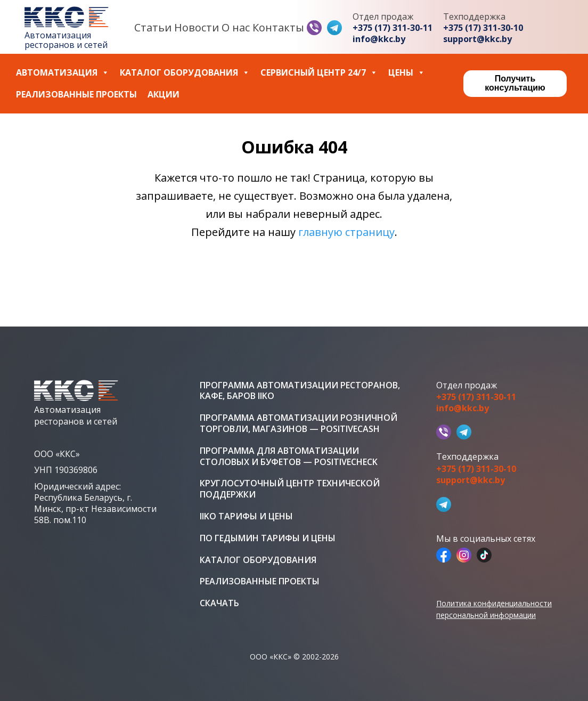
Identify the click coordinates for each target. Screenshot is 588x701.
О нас (236, 27)
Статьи (153, 27)
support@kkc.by (477, 39)
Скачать (219, 603)
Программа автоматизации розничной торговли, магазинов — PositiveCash (299, 423)
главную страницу (346, 232)
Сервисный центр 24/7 (319, 73)
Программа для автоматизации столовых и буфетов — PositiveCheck (289, 457)
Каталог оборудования (185, 73)
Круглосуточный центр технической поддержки (290, 489)
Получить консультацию (515, 83)
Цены (407, 73)
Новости (197, 27)
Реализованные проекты (76, 95)
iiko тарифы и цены (246, 516)
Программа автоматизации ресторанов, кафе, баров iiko (300, 391)
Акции (164, 95)
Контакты (278, 27)
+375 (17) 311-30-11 (393, 28)
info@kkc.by (379, 39)
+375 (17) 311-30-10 (483, 28)
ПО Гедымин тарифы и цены (268, 538)
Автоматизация (63, 73)
